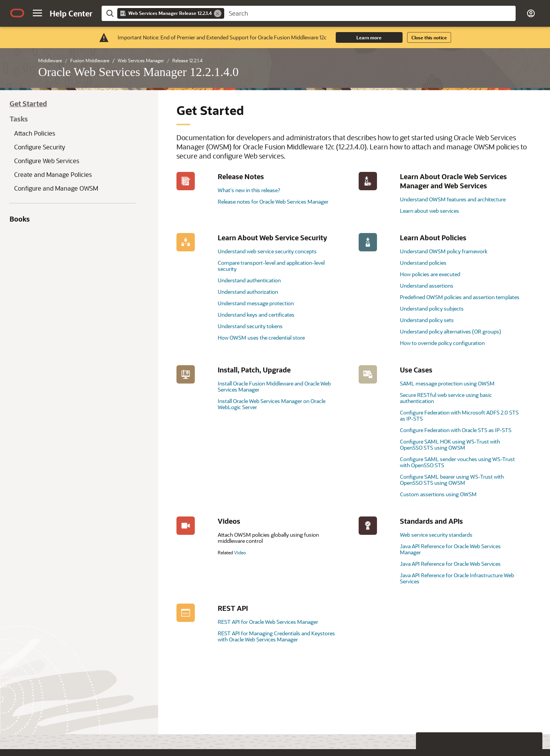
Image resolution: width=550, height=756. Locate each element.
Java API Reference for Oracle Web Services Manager (450, 549)
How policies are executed (430, 274)
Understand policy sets (427, 320)
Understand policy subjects (432, 308)
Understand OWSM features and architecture (453, 199)
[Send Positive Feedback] (532, 732)
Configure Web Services (47, 161)
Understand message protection (256, 303)
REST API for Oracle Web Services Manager (268, 622)
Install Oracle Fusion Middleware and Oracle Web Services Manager (274, 386)
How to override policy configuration (442, 343)
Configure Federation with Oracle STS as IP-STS (456, 430)
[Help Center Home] (71, 13)
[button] (37, 13)
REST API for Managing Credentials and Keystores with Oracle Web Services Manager (276, 636)
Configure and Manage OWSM (56, 188)
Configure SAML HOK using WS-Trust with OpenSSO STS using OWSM (450, 444)
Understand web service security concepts (267, 251)
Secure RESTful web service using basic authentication (446, 398)
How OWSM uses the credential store (261, 338)
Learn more (369, 37)
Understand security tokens (250, 326)
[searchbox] (370, 13)
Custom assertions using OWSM (438, 494)
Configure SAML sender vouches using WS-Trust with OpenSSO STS (457, 462)
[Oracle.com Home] (17, 13)
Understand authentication (249, 280)
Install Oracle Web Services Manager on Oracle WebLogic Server (272, 404)
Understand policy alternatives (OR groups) (451, 331)
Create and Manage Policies (53, 174)
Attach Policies (35, 133)
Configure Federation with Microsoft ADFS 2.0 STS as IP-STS (459, 415)
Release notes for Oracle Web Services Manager (273, 202)
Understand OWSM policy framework (444, 251)
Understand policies (423, 263)
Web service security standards (436, 535)
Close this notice (429, 37)
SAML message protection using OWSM (447, 383)
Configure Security (40, 147)
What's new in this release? (249, 190)
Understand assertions (427, 286)
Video (240, 552)
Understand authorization (248, 292)
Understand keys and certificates (256, 315)
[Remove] (218, 13)
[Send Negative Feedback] (513, 732)
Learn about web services (429, 211)
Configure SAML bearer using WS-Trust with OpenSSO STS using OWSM (452, 480)
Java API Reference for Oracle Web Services (450, 564)
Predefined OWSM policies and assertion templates (460, 297)
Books (20, 219)
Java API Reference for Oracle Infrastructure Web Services (457, 578)
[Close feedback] (426, 732)
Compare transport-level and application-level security (271, 266)
